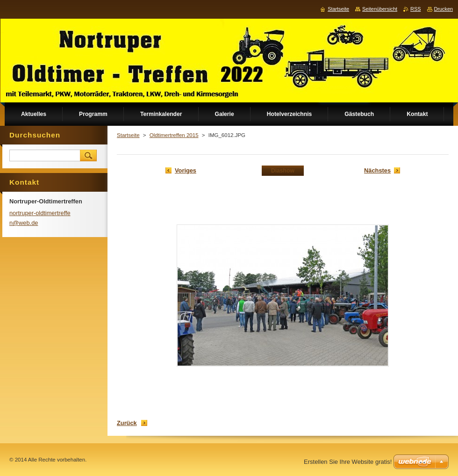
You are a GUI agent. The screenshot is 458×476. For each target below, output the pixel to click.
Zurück (127, 423)
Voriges (186, 170)
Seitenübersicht (380, 9)
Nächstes (377, 170)
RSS (415, 9)
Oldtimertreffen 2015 (174, 135)
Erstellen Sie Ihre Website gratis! (348, 462)
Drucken (444, 9)
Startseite (128, 135)
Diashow (283, 171)
